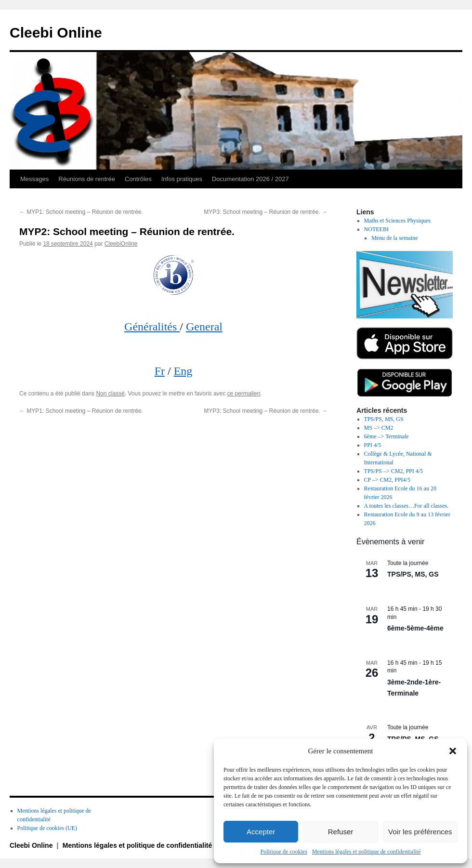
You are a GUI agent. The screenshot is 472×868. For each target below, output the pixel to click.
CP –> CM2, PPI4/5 (387, 480)
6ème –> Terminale (387, 436)
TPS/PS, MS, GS (384, 419)
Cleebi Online (56, 33)
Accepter (261, 832)
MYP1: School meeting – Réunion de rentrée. (81, 212)
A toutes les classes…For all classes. (406, 506)
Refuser (341, 832)
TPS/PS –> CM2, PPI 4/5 (393, 471)
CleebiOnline (121, 244)
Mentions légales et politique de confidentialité (367, 852)
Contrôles (138, 179)
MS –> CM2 (379, 428)
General (204, 327)
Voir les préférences (420, 832)
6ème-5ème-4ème (415, 628)
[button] (453, 751)
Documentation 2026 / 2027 (250, 179)
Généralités (152, 327)
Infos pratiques (182, 179)
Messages (34, 179)
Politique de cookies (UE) (47, 828)
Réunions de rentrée (87, 179)
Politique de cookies (284, 852)
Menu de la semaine (394, 238)
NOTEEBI (376, 229)
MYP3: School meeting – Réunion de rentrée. (266, 212)
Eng (183, 371)
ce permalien (244, 394)
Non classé (110, 394)
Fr (160, 371)
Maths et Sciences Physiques (397, 221)
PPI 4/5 (373, 445)
